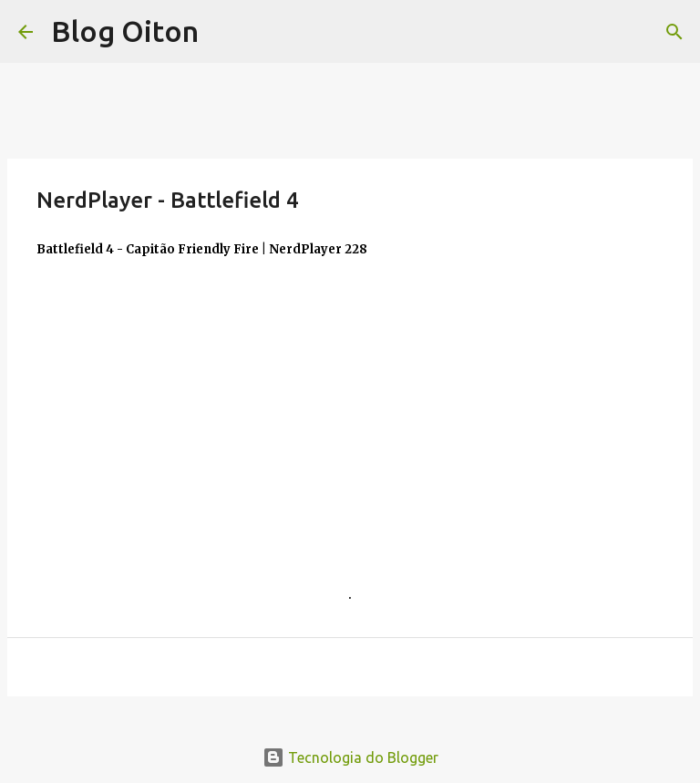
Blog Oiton (125, 31)
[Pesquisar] (674, 32)
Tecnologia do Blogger (350, 757)
